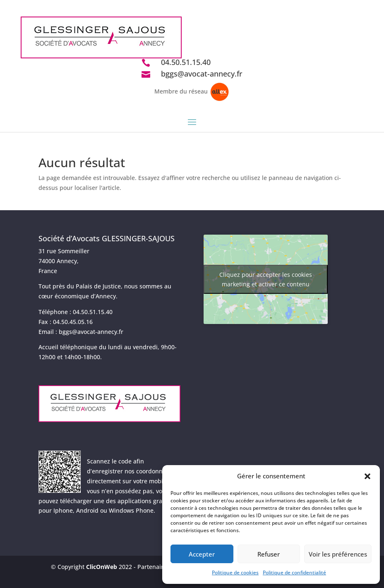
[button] (367, 476)
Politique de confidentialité (294, 572)
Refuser (269, 554)
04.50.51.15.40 (186, 62)
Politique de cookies (235, 572)
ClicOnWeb (102, 567)
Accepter (202, 554)
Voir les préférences (338, 554)
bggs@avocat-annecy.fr (202, 74)
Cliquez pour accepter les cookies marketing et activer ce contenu (266, 279)
